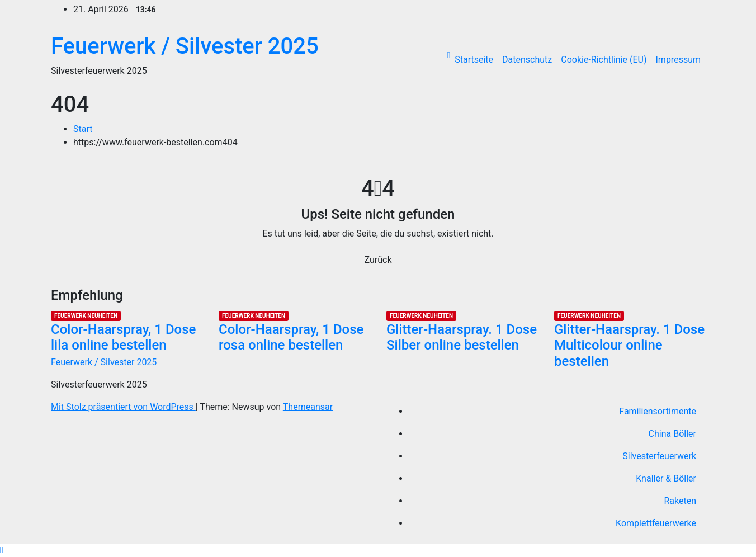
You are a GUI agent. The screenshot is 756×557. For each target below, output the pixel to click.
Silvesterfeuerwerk (659, 456)
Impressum (679, 60)
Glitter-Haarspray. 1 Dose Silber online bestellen (462, 337)
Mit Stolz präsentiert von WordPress (123, 407)
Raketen (680, 501)
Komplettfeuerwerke (656, 523)
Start (83, 129)
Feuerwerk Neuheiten (86, 316)
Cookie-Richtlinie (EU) (604, 60)
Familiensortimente (658, 411)
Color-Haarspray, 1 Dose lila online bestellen (123, 337)
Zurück (378, 260)
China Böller (672, 434)
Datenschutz (527, 60)
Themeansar (308, 407)
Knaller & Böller (666, 478)
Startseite (474, 60)
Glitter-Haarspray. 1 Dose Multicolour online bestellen (629, 346)
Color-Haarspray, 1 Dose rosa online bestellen (291, 337)
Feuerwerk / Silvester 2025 (185, 46)
